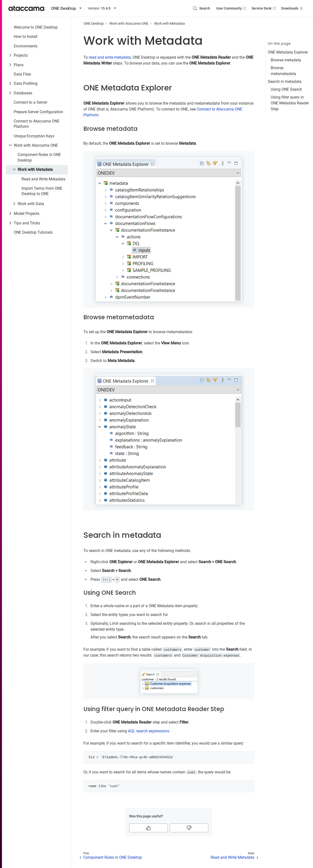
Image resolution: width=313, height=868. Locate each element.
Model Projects (27, 214)
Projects (21, 55)
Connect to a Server (30, 102)
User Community (232, 8)
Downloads (292, 8)
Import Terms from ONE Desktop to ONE (42, 191)
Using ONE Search (286, 89)
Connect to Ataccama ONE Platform (37, 124)
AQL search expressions (149, 731)
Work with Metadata (35, 170)
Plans (19, 65)
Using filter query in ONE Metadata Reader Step (290, 103)
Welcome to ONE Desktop (36, 27)
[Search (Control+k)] (201, 8)
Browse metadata (286, 60)
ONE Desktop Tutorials (33, 232)
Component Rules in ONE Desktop (39, 157)
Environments (26, 46)
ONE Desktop (94, 23)
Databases (23, 93)
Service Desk (264, 8)
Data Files (22, 74)
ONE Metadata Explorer (288, 52)
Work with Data (31, 204)
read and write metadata (110, 57)
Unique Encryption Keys (34, 136)
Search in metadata (285, 82)
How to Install (26, 37)
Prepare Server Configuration (38, 112)
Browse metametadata (283, 71)
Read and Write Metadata (43, 179)
